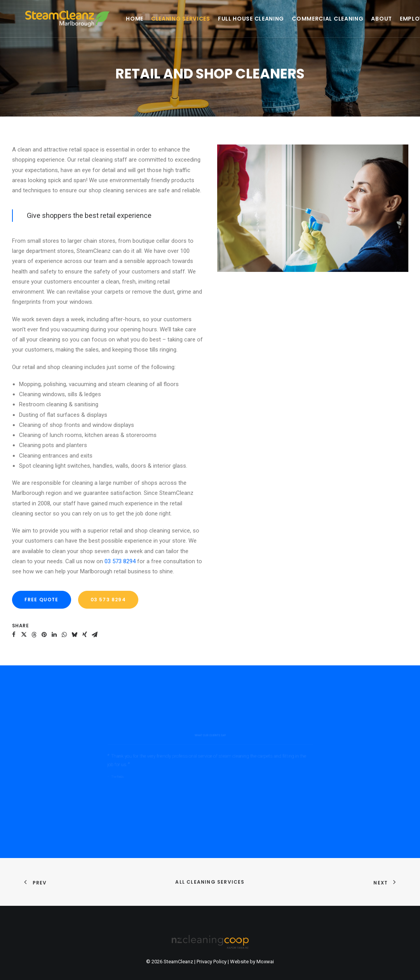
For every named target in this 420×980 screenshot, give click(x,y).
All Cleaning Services (210, 882)
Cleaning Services (154, 19)
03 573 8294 (120, 561)
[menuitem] (108, 19)
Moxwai (265, 962)
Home (108, 19)
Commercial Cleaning (301, 19)
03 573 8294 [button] (108, 600)
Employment (393, 19)
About (355, 19)
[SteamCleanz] (54, 19)
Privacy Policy (212, 962)
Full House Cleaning (225, 19)
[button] (14, 635)
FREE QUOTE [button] (42, 600)
